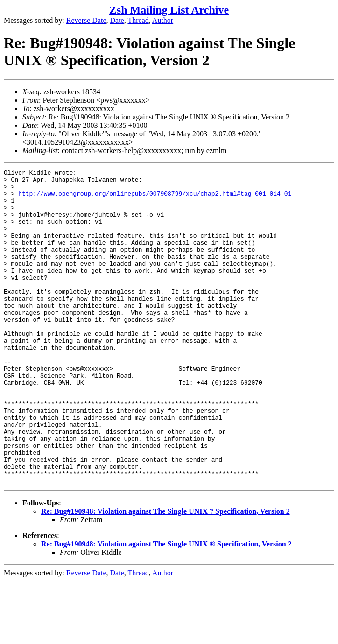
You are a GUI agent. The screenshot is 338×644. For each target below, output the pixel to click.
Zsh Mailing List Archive (169, 10)
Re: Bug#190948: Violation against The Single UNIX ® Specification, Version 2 (166, 607)
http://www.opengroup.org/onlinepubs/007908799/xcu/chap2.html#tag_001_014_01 (155, 199)
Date (117, 20)
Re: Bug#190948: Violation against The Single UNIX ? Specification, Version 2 (165, 574)
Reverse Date (86, 20)
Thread (138, 20)
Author (163, 20)
